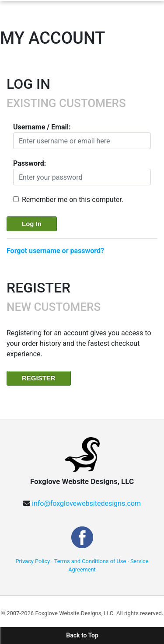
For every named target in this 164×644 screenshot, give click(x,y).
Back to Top (82, 635)
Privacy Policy (33, 561)
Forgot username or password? (55, 251)
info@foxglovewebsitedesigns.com (86, 503)
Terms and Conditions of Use (90, 561)
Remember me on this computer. (73, 200)
